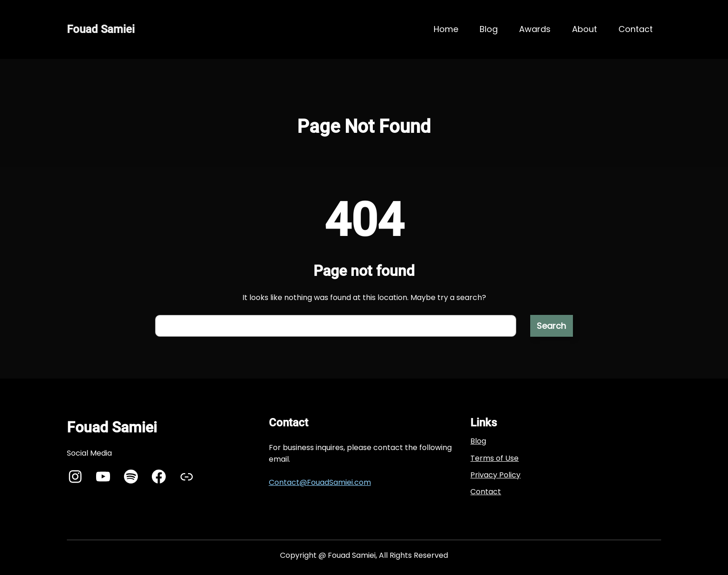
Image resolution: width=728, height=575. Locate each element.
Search (551, 326)
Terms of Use (494, 458)
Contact (486, 492)
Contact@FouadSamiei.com (320, 482)
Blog (478, 441)
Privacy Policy (495, 475)
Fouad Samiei (101, 29)
